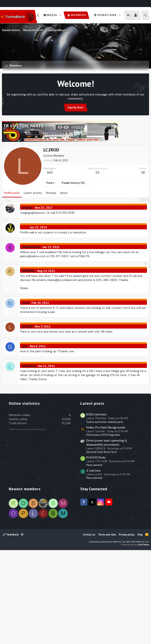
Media (52, 15)
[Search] (145, 15)
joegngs (27, 226)
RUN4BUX (29, 289)
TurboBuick (11, 627)
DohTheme (144, 637)
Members (79, 15)
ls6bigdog (29, 385)
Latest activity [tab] (33, 212)
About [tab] (64, 212)
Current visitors (11, 30)
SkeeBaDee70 (31, 266)
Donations (107, 15)
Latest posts (92, 495)
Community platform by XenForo (119, 634)
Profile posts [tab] (12, 212)
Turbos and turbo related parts (105, 514)
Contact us (89, 627)
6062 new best (97, 506)
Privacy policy (127, 627)
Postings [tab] (51, 212)
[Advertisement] (75, 154)
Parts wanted (94, 557)
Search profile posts (58, 30)
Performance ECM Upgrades (103, 527)
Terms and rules (107, 627)
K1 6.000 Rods (96, 549)
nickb (26, 321)
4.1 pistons (93, 563)
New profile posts (33, 30)
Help (140, 627)
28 (143, 191)
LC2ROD (27, 345)
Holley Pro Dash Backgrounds (106, 519)
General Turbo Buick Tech (102, 544)
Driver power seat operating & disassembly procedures (107, 535)
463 (50, 191)
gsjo (25, 365)
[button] (60, 15)
